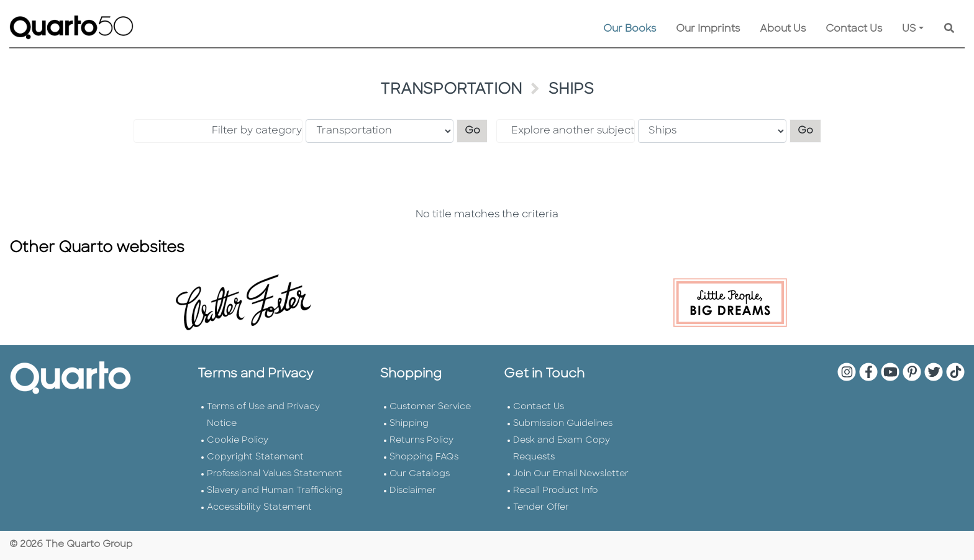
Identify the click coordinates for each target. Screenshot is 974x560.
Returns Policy (421, 440)
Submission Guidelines (563, 424)
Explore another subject (573, 131)
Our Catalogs (420, 474)
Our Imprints (708, 29)
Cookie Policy (238, 440)
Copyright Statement (255, 457)
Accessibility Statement (259, 508)
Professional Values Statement (275, 474)
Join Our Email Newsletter (571, 474)
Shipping (409, 424)
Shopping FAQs (424, 457)
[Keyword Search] (949, 29)
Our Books (630, 29)
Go (476, 129)
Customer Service (430, 407)
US (909, 29)
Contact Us (854, 29)
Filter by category (257, 131)
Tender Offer (541, 508)
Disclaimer (413, 491)
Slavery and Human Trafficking (275, 491)
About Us (783, 29)
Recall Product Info (556, 491)
